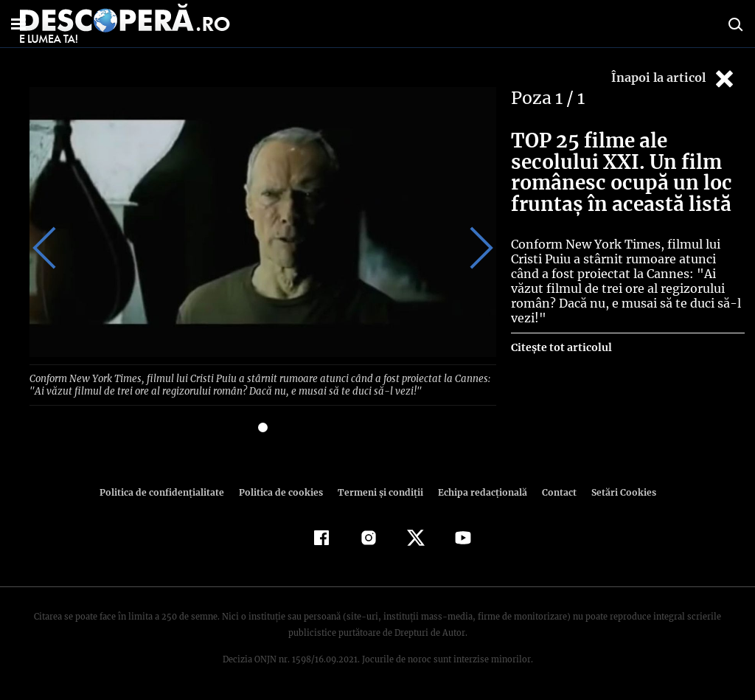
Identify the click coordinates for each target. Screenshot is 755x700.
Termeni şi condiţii (378, 491)
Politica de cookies (282, 491)
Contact (553, 491)
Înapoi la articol (674, 79)
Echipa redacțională (478, 491)
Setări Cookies (616, 491)
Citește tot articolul (561, 333)
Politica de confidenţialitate (168, 491)
